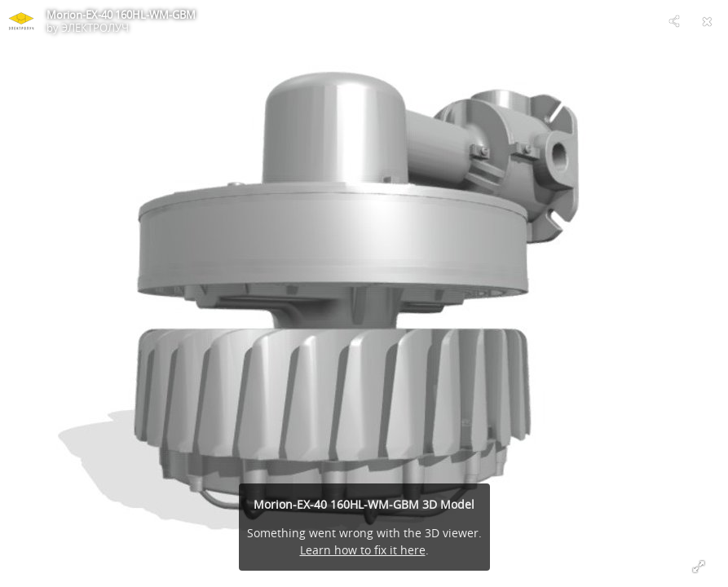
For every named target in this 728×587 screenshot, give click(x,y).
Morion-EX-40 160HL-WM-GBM (121, 15)
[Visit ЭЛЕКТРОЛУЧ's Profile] (21, 21)
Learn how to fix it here (363, 550)
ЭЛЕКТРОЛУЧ (95, 28)
